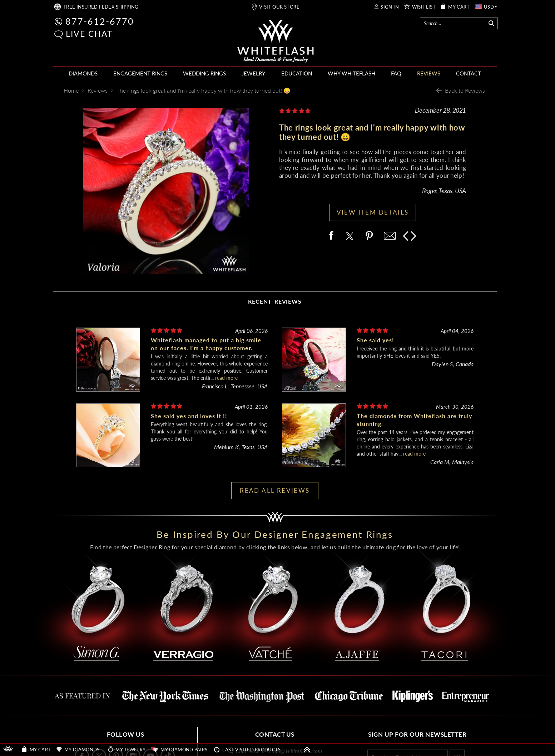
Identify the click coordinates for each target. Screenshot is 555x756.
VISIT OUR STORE (279, 7)
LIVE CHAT (89, 34)
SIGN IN (390, 7)
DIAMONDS (83, 73)
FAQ (396, 73)
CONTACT (469, 73)
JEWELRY (253, 73)
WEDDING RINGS (204, 73)
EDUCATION (297, 73)
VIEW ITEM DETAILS (373, 212)
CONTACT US (275, 734)
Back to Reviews (465, 90)
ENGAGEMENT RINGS (140, 73)
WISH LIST (424, 7)
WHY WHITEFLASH (351, 73)
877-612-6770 (100, 21)
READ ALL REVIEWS (275, 490)
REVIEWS (429, 73)
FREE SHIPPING (101, 7)
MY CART (459, 7)
